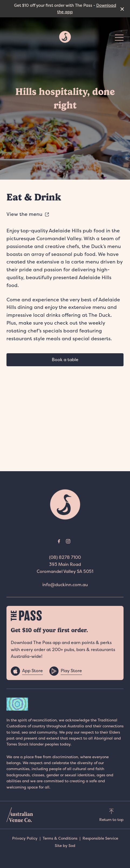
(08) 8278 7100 (65, 557)
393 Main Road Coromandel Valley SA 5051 (65, 568)
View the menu (28, 214)
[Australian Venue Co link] (20, 815)
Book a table (65, 359)
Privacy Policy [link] (25, 838)
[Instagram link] (68, 541)
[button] (119, 39)
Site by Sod (65, 845)
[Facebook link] (59, 541)
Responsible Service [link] (100, 838)
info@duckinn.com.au (65, 585)
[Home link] (65, 37)
